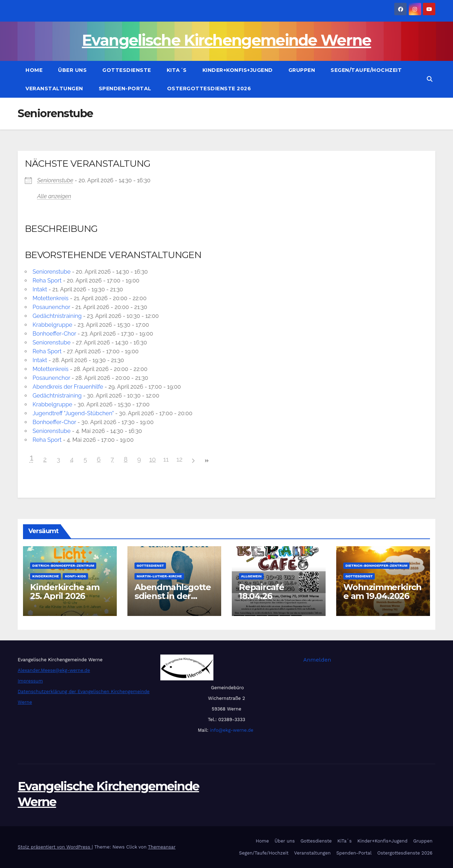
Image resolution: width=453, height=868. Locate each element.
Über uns (72, 70)
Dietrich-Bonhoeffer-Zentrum (63, 566)
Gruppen (302, 70)
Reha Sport (47, 281)
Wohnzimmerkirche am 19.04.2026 (382, 592)
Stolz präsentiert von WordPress (55, 847)
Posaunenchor (51, 307)
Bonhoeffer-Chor (54, 334)
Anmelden (317, 660)
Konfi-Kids (75, 576)
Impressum (30, 681)
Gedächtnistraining (57, 316)
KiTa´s (177, 70)
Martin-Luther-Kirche (159, 576)
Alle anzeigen (54, 196)
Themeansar (162, 847)
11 (166, 459)
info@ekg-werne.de (231, 730)
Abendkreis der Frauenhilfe (68, 387)
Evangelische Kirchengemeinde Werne (226, 40)
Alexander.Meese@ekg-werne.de (54, 670)
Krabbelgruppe (52, 325)
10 (153, 459)
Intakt (40, 289)
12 (179, 459)
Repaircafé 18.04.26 (262, 592)
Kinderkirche (45, 576)
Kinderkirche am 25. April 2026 (65, 592)
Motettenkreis (51, 298)
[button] (430, 79)
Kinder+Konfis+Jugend (238, 70)
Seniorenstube (55, 180)
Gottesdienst (150, 566)
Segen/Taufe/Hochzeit (366, 70)
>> (206, 461)
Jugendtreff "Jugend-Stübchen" (73, 413)
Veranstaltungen (54, 88)
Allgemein (251, 576)
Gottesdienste (127, 70)
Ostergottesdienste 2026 (209, 88)
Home (34, 70)
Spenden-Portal (125, 88)
